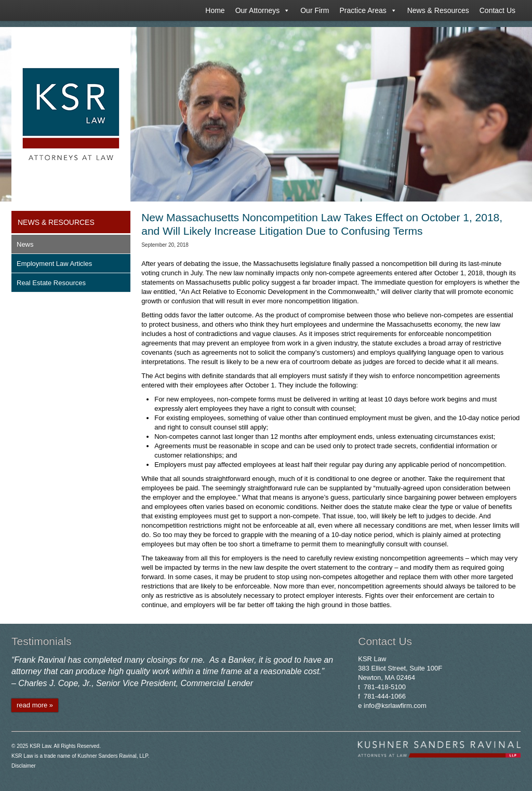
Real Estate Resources (51, 283)
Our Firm (315, 10)
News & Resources (438, 10)
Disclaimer (24, 766)
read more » (35, 705)
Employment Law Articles (54, 264)
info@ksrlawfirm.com (395, 706)
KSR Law (40, 746)
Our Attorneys (263, 10)
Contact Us (497, 10)
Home (215, 10)
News (25, 244)
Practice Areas (368, 10)
